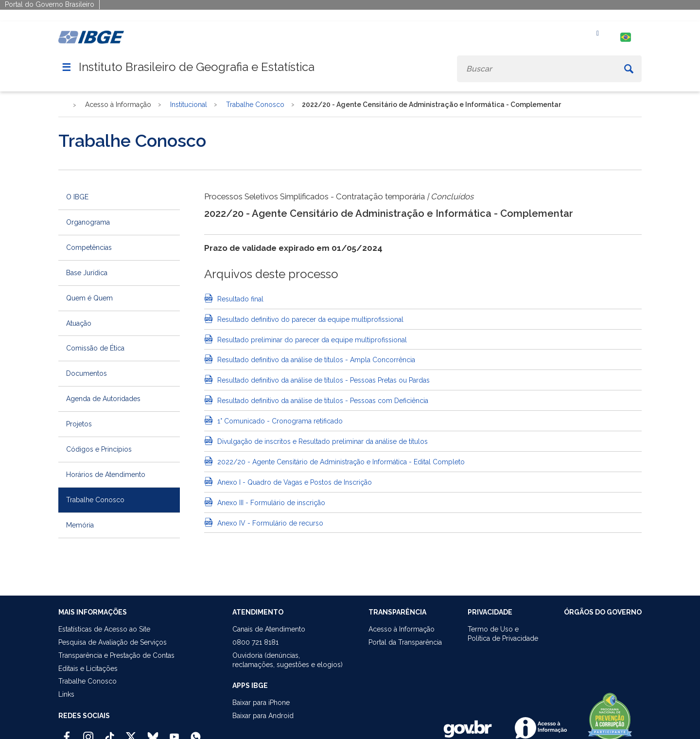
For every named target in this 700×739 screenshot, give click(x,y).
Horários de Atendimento (106, 475)
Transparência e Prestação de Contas (116, 655)
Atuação (79, 323)
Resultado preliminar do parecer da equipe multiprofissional (311, 340)
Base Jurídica (87, 273)
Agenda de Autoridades (103, 399)
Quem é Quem (89, 298)
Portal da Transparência (405, 642)
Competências (89, 247)
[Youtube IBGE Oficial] (174, 733)
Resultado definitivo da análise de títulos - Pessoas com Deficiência (322, 401)
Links (66, 694)
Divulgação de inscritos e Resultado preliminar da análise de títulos (322, 441)
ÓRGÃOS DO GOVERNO (603, 612)
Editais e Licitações (88, 669)
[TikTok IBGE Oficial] (110, 733)
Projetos (79, 424)
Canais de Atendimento (269, 629)
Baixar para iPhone (261, 703)
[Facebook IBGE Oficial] (67, 733)
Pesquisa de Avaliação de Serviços (113, 642)
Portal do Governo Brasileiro (50, 4)
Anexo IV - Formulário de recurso (269, 523)
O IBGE (77, 197)
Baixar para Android (263, 716)
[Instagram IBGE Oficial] (88, 733)
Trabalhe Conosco (95, 500)
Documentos (87, 373)
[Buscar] (629, 69)
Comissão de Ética (95, 348)
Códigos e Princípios (99, 449)
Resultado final (239, 299)
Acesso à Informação (402, 629)
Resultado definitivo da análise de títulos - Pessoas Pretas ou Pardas (323, 380)
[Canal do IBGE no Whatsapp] (196, 733)
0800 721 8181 (255, 642)
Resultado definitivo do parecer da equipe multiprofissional (309, 319)
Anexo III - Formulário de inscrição (270, 503)
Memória (80, 525)
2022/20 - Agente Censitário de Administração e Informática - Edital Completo (340, 462)
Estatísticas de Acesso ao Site (104, 629)
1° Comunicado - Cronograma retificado (279, 421)
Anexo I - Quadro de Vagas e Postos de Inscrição (294, 482)
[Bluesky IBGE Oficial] (153, 733)
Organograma (88, 222)
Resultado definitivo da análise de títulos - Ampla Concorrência (315, 360)
